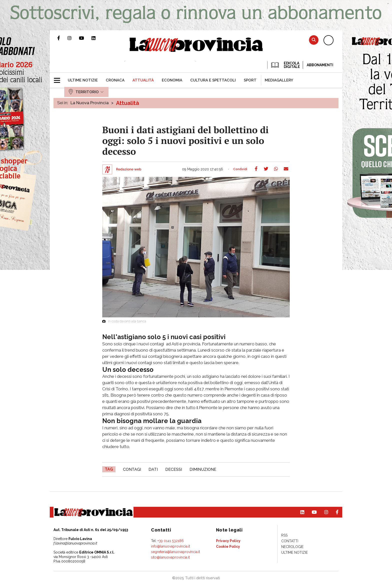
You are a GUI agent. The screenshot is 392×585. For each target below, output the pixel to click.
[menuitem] (83, 80)
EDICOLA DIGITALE (285, 65)
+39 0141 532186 (171, 541)
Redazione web (129, 169)
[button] (59, 78)
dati (153, 469)
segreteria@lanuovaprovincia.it (175, 552)
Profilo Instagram (73, 38)
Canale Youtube (85, 38)
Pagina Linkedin (97, 38)
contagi (132, 469)
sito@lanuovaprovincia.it (170, 557)
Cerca (314, 40)
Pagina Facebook (62, 38)
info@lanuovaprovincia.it (170, 546)
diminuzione (203, 469)
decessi (174, 469)
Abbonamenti (320, 65)
